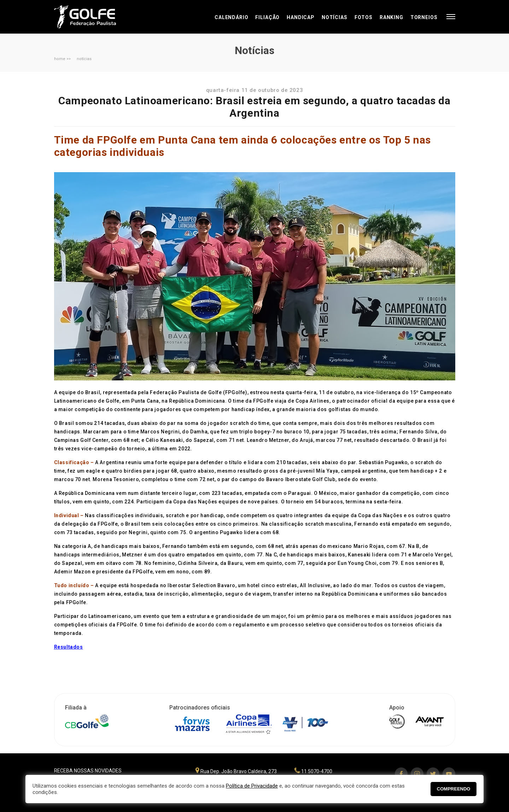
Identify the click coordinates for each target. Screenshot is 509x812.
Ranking (391, 17)
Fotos (364, 17)
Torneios (424, 17)
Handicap (301, 17)
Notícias (335, 17)
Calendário (231, 17)
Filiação (267, 17)
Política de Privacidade (252, 786)
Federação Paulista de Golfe (92, 17)
